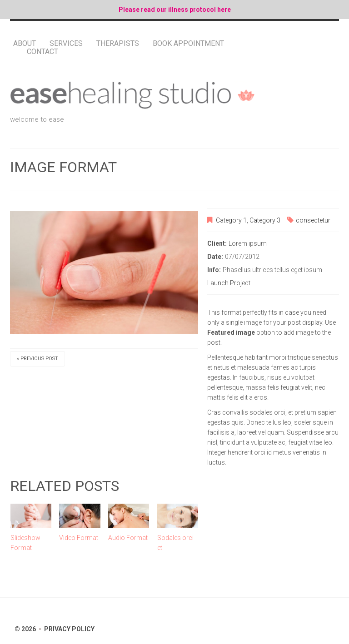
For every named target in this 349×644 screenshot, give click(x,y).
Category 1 (231, 220)
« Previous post (37, 359)
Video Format (79, 538)
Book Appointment (188, 44)
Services (66, 44)
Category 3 (265, 220)
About (25, 44)
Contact (42, 52)
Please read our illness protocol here (175, 10)
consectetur (313, 220)
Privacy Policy (69, 629)
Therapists (118, 44)
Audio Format (128, 538)
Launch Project (229, 283)
